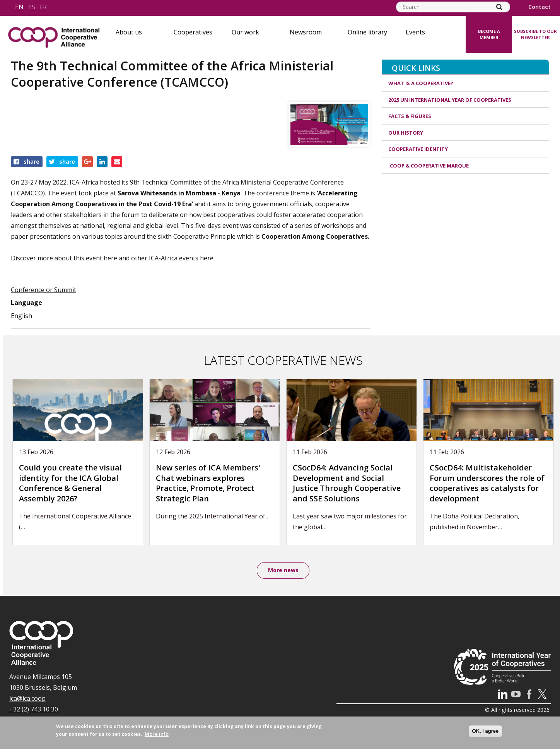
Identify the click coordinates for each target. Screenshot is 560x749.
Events (415, 32)
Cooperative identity (418, 149)
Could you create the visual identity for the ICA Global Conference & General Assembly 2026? (70, 483)
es (32, 7)
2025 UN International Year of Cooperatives (450, 100)
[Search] (499, 7)
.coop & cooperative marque (429, 166)
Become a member (489, 34)
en (19, 7)
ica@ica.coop (27, 699)
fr (43, 7)
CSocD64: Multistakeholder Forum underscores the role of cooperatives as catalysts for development (487, 483)
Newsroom (306, 32)
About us (129, 32)
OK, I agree (486, 731)
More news (283, 570)
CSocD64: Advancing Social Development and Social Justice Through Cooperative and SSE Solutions (347, 483)
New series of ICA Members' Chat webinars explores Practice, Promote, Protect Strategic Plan (208, 483)
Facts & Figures (410, 116)
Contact (540, 7)
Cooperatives (193, 32)
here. (207, 258)
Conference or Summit (44, 290)
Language (26, 303)
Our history (406, 133)
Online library (367, 32)
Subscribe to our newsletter (535, 34)
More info (157, 734)
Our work (245, 32)
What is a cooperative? (421, 83)
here (110, 258)
